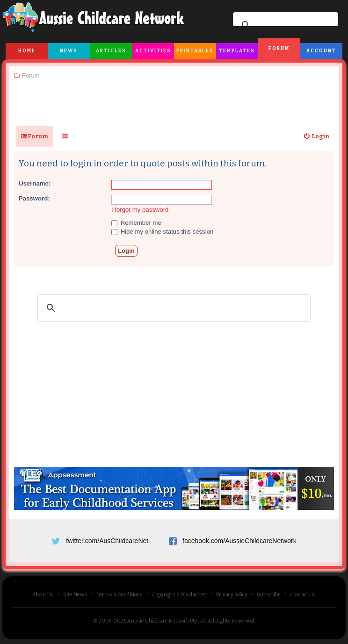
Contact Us (303, 595)
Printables (195, 51)
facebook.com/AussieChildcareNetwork (239, 541)
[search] (284, 25)
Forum (279, 49)
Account (321, 51)
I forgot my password (140, 210)
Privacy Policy (232, 595)
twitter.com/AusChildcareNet (107, 541)
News (69, 51)
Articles (111, 51)
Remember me (136, 223)
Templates (237, 51)
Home (27, 51)
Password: (34, 198)
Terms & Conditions (120, 595)
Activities (153, 51)
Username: (35, 183)
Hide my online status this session (162, 232)
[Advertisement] (174, 100)
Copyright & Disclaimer (179, 595)
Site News (75, 595)
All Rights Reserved (231, 621)
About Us (43, 595)
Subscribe (269, 595)
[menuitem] (316, 136)
